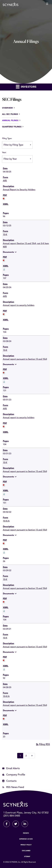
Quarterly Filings (12, 127)
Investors (26, 86)
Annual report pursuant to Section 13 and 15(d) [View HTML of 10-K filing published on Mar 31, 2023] (25, 472)
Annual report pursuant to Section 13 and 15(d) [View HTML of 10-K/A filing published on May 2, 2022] (25, 530)
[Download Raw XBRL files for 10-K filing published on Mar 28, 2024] (4, 382)
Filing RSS (43, 744)
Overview (7, 108)
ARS (5, 181)
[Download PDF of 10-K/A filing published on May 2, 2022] (4, 544)
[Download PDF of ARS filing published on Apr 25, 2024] (4, 314)
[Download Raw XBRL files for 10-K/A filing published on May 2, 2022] (4, 553)
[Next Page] (32, 756)
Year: (4, 153)
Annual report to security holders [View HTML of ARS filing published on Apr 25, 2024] (19, 305)
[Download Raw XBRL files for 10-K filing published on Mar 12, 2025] (4, 270)
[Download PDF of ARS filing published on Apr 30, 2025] (4, 199)
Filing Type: (7, 138)
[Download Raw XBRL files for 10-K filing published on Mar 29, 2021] (4, 669)
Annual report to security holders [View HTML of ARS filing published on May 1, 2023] (19, 418)
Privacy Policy (26, 845)
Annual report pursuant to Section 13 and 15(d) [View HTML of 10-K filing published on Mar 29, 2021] (25, 647)
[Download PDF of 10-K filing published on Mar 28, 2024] (4, 373)
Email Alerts (13, 768)
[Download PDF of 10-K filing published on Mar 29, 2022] (4, 602)
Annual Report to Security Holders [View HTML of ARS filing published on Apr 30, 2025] (19, 190)
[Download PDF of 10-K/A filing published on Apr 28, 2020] (4, 719)
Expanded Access (26, 839)
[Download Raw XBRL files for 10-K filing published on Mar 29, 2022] (4, 611)
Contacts (11, 781)
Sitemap (27, 857)
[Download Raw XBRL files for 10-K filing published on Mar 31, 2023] (4, 494)
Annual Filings (10, 121)
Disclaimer (26, 851)
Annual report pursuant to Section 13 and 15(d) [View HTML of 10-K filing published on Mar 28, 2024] (25, 359)
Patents (26, 833)
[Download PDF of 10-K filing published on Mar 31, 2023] (4, 485)
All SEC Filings (10, 114)
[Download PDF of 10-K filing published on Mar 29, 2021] (4, 661)
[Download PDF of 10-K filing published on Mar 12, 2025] (4, 261)
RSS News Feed (15, 787)
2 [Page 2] (27, 756)
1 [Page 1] (21, 756)
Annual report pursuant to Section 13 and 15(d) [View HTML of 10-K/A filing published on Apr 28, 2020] (25, 705)
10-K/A (6, 521)
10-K (5, 235)
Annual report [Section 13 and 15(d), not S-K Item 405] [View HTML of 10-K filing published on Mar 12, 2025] (26, 245)
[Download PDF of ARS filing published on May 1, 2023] (4, 427)
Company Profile (16, 775)
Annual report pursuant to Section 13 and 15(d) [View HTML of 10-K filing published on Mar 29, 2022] (25, 588)
